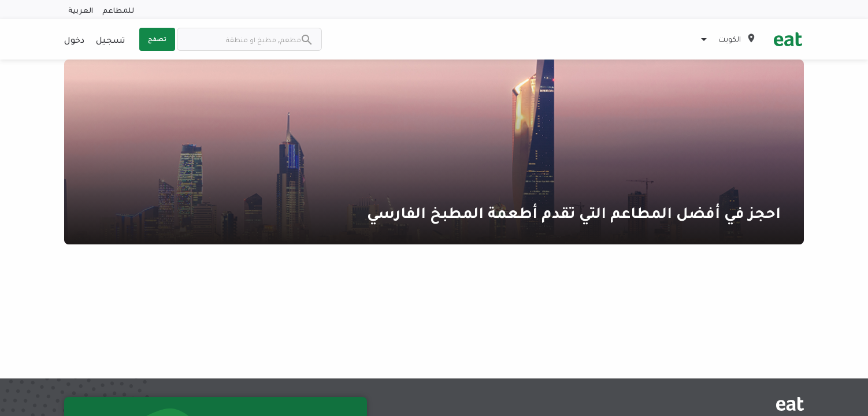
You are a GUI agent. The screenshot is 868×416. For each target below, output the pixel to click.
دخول (74, 39)
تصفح (157, 39)
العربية (81, 10)
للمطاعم (118, 10)
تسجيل (110, 39)
